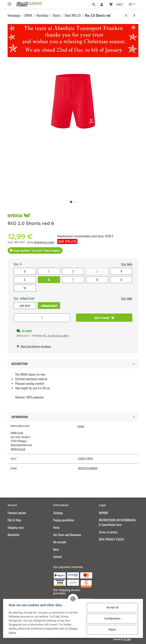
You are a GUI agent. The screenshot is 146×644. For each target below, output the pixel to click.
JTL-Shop (127, 639)
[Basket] (116, 4)
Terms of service (108, 532)
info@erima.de (18, 449)
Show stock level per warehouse (34, 346)
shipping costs (44, 242)
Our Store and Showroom (67, 535)
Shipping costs (16, 527)
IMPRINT (104, 513)
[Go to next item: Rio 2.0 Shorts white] (134, 15)
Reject (112, 630)
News (56, 549)
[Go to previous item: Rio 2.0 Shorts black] (126, 15)
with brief (25, 306)
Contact (58, 557)
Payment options (17, 513)
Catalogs (58, 513)
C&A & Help (14, 520)
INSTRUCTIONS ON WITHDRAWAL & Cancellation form (117, 522)
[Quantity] (42, 318)
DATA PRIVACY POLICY (111, 539)
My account (60, 542)
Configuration (112, 618)
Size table (127, 264)
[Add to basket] (104, 318)
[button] (95, 4)
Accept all (112, 607)
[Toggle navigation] (10, 2)
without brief (49, 306)
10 (25, 288)
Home (56, 527)
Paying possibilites (64, 520)
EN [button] (130, 4)
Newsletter (14, 535)
